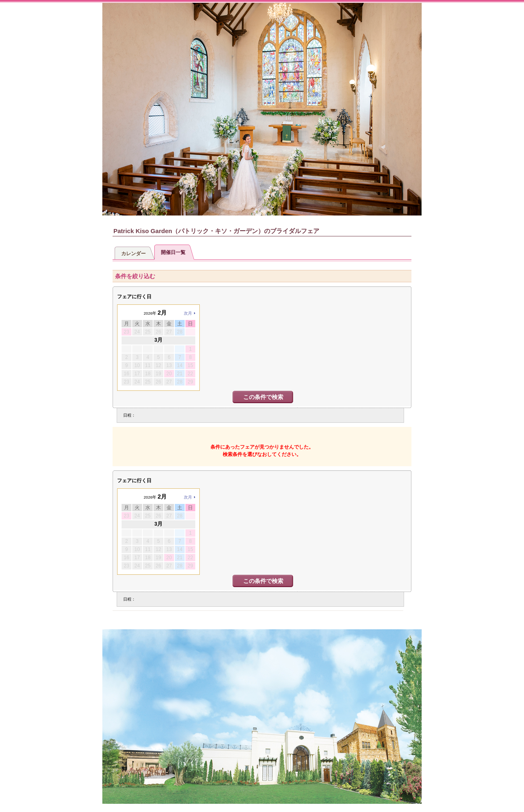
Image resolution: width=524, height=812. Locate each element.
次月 (188, 313)
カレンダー (133, 254)
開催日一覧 (173, 252)
